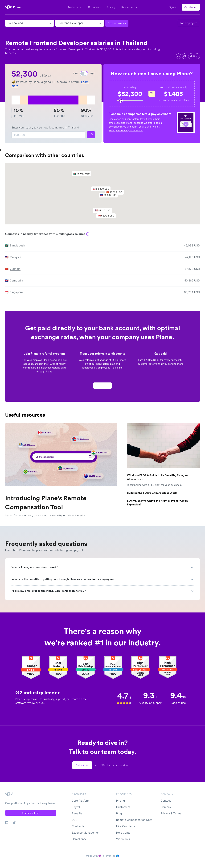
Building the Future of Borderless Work (152, 493)
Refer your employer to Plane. (126, 130)
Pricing (111, 7)
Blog (119, 813)
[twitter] (191, 56)
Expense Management (86, 833)
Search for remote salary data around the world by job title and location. (46, 515)
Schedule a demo (31, 813)
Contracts (78, 826)
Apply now (102, 387)
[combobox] (8, 23)
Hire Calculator (126, 826)
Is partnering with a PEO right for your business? (155, 485)
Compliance (79, 839)
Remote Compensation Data (134, 820)
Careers (166, 807)
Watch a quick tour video (115, 765)
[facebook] (185, 56)
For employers (189, 23)
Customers (94, 7)
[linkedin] (197, 56)
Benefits (77, 813)
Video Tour (123, 839)
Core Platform (81, 801)
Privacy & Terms (171, 813)
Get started (191, 7)
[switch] (84, 74)
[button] (102, 191)
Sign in (173, 7)
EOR (74, 820)
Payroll (76, 807)
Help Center (124, 833)
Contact (166, 801)
